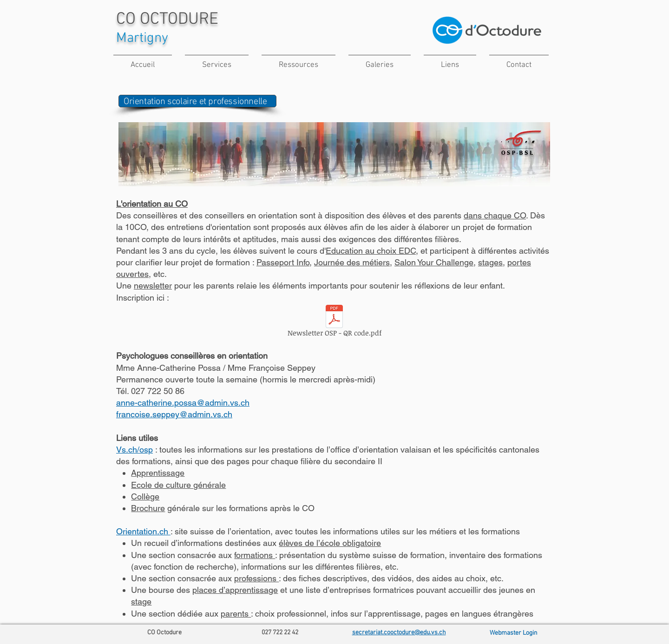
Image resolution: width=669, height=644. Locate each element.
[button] (217, 61)
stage (141, 601)
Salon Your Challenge (434, 262)
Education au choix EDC (371, 251)
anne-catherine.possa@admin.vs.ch (183, 403)
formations (255, 555)
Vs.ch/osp (134, 450)
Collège (145, 496)
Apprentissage (158, 473)
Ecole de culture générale (178, 485)
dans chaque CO (495, 215)
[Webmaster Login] (513, 633)
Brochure (148, 508)
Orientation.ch (143, 531)
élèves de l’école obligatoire (330, 543)
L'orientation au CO (152, 204)
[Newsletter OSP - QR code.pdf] (334, 322)
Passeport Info (283, 262)
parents (236, 614)
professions (256, 578)
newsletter (153, 286)
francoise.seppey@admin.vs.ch (174, 414)
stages (490, 262)
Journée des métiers (352, 262)
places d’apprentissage (235, 590)
